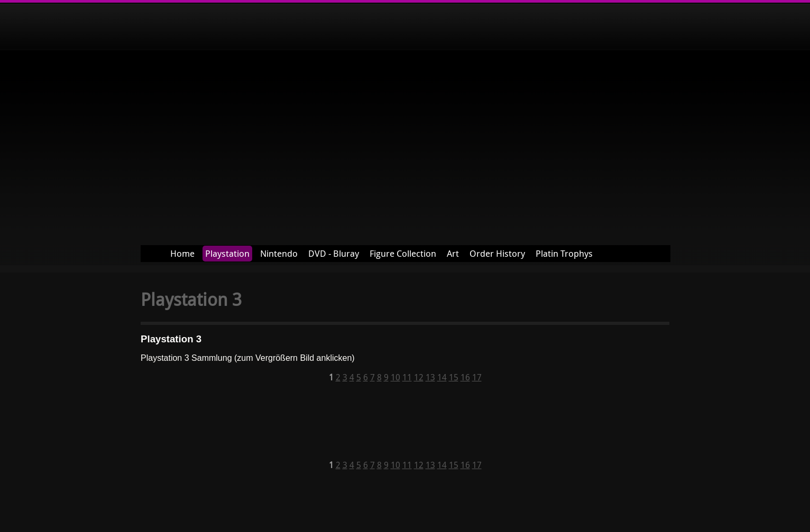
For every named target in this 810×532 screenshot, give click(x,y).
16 (465, 377)
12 (419, 377)
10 (395, 377)
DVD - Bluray (334, 253)
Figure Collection (403, 253)
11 (407, 377)
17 (477, 377)
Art (453, 253)
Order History (497, 253)
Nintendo (279, 253)
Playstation (227, 253)
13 (430, 377)
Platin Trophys (564, 253)
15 (454, 377)
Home (182, 253)
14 (442, 377)
